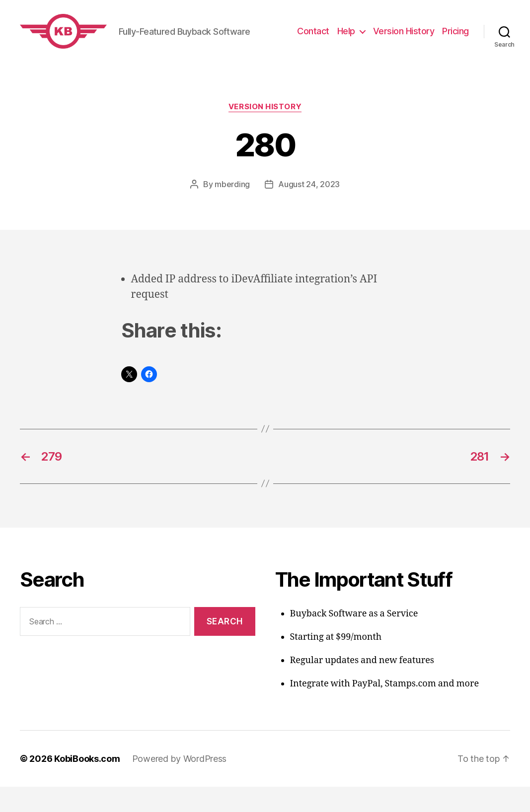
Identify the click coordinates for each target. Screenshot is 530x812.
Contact (313, 44)
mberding (232, 209)
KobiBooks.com (87, 784)
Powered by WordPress (180, 784)
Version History (404, 44)
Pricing (455, 44)
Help (346, 44)
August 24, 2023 (309, 209)
